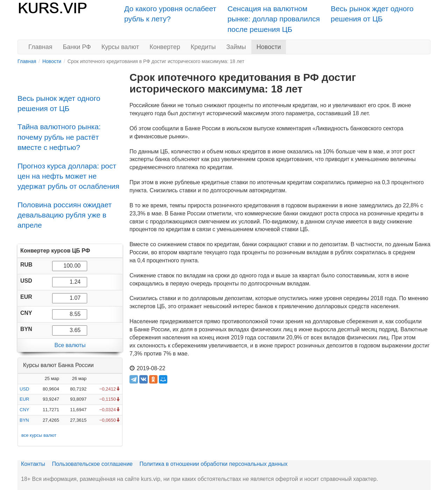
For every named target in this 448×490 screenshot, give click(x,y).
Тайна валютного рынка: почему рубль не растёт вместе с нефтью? (59, 137)
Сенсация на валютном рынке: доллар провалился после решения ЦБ (274, 19)
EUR (24, 399)
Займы (236, 47)
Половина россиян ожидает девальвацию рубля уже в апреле (65, 215)
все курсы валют (39, 435)
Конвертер (165, 47)
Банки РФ (77, 47)
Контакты (33, 464)
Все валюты (70, 345)
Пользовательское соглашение (92, 464)
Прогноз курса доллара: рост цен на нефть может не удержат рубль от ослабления (68, 176)
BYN (24, 420)
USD (24, 389)
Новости (269, 47)
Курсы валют (120, 47)
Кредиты (203, 47)
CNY (24, 410)
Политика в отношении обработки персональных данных (213, 464)
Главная (40, 47)
